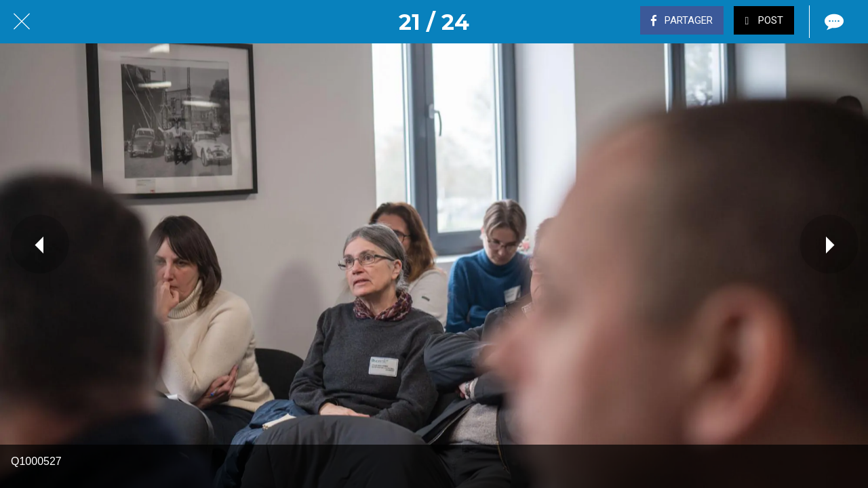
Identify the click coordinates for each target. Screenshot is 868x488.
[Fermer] (22, 22)
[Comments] (833, 22)
